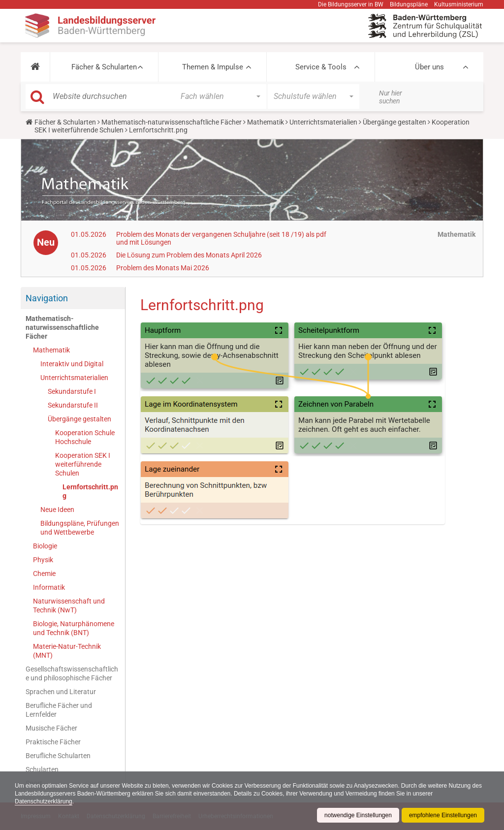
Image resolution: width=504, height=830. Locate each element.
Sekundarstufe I (72, 391)
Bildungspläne (409, 4)
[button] (35, 67)
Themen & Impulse (213, 67)
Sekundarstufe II (73, 405)
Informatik (49, 587)
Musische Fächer (51, 728)
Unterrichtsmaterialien (323, 122)
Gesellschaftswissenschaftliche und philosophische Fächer (72, 673)
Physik (43, 560)
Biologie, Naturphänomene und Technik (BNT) (74, 628)
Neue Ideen (57, 510)
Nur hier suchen (391, 97)
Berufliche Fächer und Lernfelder (59, 710)
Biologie (45, 546)
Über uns (429, 67)
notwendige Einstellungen (358, 815)
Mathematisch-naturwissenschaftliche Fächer (172, 122)
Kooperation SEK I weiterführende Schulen (83, 464)
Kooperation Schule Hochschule (85, 437)
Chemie (44, 574)
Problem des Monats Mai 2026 (163, 268)
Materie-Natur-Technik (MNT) (67, 651)
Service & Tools (321, 67)
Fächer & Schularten (104, 67)
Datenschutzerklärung (44, 801)
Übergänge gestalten (394, 122)
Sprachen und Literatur (61, 692)
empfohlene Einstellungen (443, 815)
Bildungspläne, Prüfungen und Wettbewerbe (80, 528)
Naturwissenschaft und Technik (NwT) (69, 606)
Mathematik (266, 122)
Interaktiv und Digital (72, 364)
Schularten (42, 769)
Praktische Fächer (53, 742)
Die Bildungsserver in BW (351, 4)
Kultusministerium (459, 4)
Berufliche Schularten (58, 756)
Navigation (47, 298)
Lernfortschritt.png (90, 491)
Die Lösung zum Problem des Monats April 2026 (189, 255)
